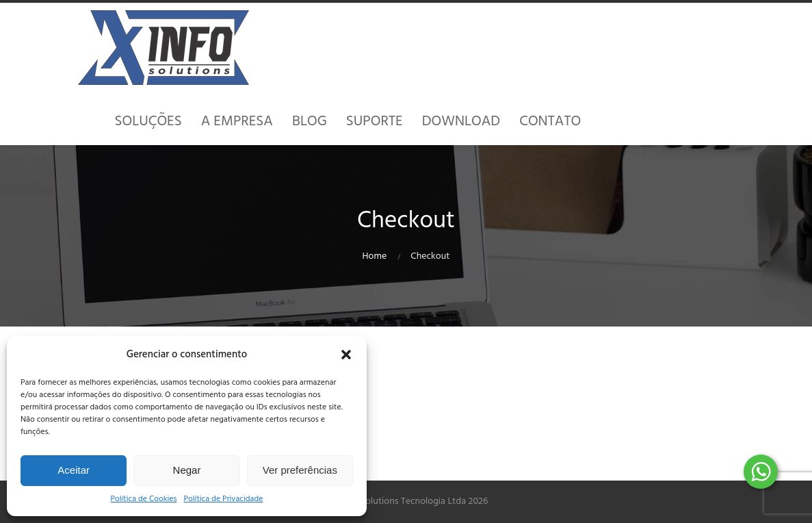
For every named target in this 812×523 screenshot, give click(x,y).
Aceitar (74, 470)
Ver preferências (300, 470)
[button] (346, 355)
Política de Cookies (143, 499)
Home (375, 256)
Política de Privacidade (224, 499)
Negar (187, 470)
